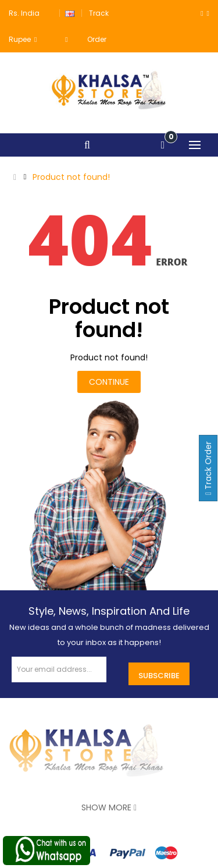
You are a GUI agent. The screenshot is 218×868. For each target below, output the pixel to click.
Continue (109, 382)
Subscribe (159, 676)
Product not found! (71, 177)
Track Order (208, 468)
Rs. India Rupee (24, 26)
